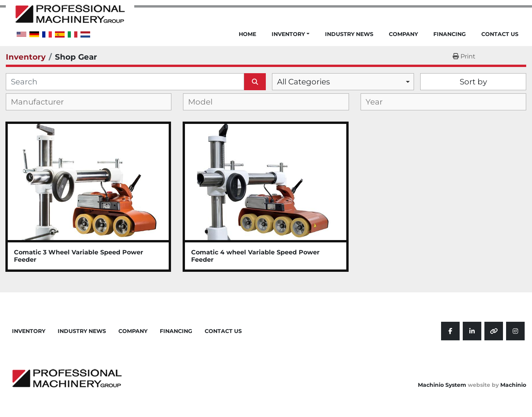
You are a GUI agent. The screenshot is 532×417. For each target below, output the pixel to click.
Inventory (288, 34)
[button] (291, 39)
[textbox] (44, 102)
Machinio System (442, 385)
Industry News (349, 34)
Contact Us (500, 34)
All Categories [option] (304, 82)
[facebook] (450, 331)
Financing (450, 34)
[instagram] (515, 331)
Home (247, 34)
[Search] (125, 82)
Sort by (473, 82)
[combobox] (343, 82)
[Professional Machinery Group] (67, 378)
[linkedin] (472, 331)
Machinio (513, 385)
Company (403, 34)
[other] (494, 331)
